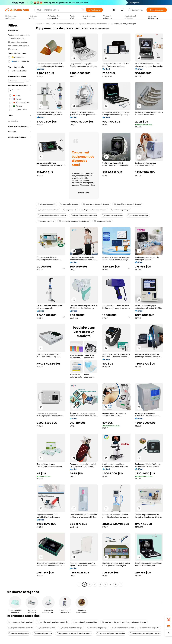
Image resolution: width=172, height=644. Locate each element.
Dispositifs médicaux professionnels (92, 24)
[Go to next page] (121, 584)
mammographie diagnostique (21, 622)
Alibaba (39, 24)
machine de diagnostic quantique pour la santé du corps (124, 622)
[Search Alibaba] (58, 10)
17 (116, 584)
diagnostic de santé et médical (94, 210)
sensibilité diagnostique (97, 628)
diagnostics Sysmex (103, 221)
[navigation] (20, 304)
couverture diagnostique (138, 216)
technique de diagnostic (149, 628)
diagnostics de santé (47, 204)
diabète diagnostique (120, 210)
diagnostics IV (70, 210)
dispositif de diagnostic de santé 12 (52, 216)
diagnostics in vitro (46, 221)
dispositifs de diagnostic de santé (128, 204)
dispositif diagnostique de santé (84, 216)
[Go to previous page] (79, 584)
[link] (169, 619)
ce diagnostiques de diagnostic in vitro (145, 633)
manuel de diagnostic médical (85, 622)
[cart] (122, 10)
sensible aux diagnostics (19, 633)
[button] (83, 10)
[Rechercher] (94, 10)
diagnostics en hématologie (71, 628)
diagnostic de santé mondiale (21, 628)
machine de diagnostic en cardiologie (74, 221)
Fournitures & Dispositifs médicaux (60, 24)
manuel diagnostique (43, 633)
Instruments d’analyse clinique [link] (123, 24)
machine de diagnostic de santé (96, 204)
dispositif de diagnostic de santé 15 (111, 633)
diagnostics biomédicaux (48, 210)
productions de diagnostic (123, 628)
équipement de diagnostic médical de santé (74, 633)
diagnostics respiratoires (112, 216)
